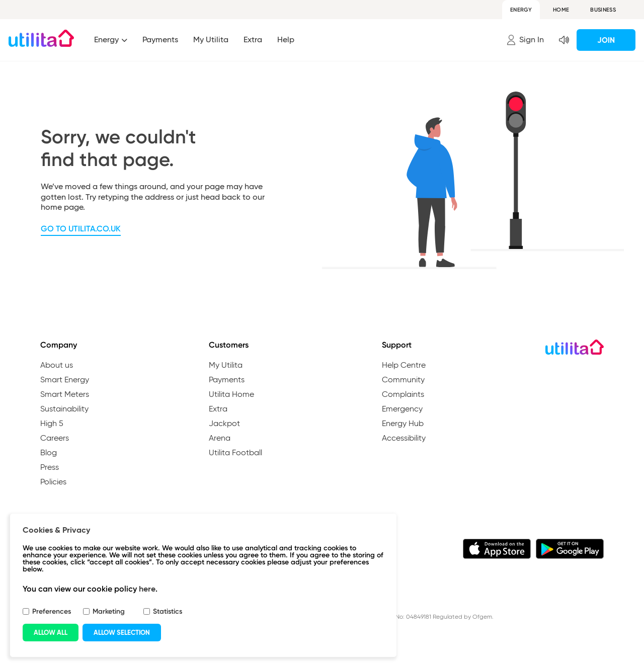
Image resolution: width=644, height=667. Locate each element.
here (147, 589)
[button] (525, 40)
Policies (53, 482)
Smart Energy (65, 380)
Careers (55, 439)
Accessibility (404, 439)
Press (50, 468)
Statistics (168, 611)
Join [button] (606, 40)
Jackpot (224, 424)
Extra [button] (253, 39)
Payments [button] (160, 39)
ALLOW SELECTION (122, 633)
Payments (227, 380)
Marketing (109, 611)
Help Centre (404, 366)
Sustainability (64, 409)
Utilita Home (231, 395)
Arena (220, 439)
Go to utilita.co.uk (81, 229)
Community (403, 380)
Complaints (403, 395)
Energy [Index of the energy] (107, 39)
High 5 (52, 424)
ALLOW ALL (51, 633)
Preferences (52, 611)
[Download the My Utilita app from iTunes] (497, 551)
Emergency (402, 409)
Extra (218, 409)
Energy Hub (403, 424)
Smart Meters (65, 395)
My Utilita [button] (211, 39)
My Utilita (226, 366)
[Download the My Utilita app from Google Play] (570, 551)
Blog (49, 453)
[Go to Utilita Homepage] (41, 38)
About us (57, 366)
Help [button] (286, 39)
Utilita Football (235, 453)
